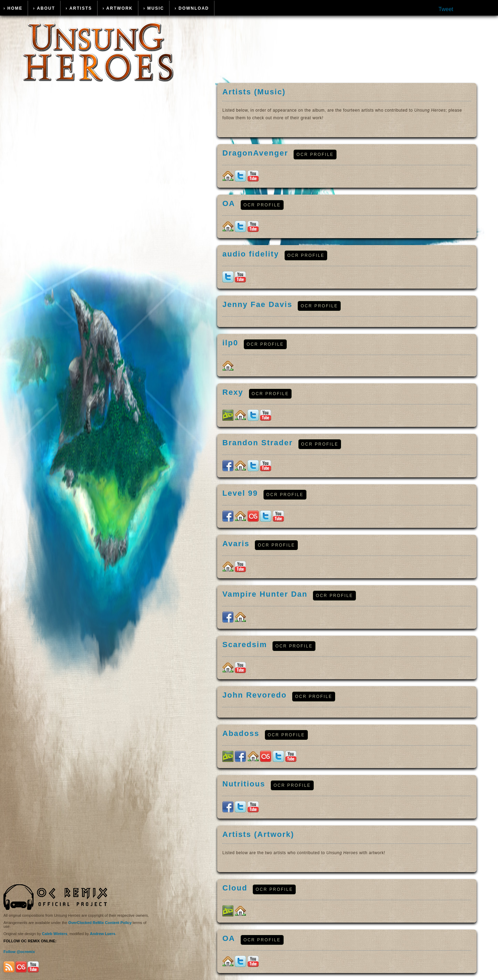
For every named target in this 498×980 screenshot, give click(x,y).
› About (44, 8)
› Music (154, 8)
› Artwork (118, 8)
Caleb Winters (54, 934)
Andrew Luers (103, 934)
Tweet (446, 9)
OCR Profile (315, 155)
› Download (192, 8)
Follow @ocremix (19, 952)
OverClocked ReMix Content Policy (100, 923)
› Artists (79, 8)
